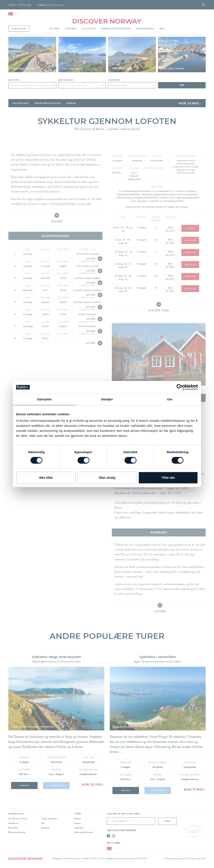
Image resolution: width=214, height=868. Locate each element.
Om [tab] (170, 399)
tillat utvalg (107, 478)
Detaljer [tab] (107, 399)
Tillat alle (168, 478)
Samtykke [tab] (44, 399)
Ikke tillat (46, 478)
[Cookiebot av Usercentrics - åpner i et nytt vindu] (180, 387)
